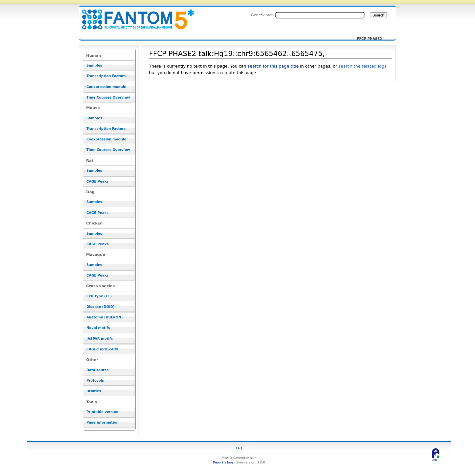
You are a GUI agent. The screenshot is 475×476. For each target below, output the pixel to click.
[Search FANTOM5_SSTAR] (320, 15)
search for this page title (273, 66)
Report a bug (223, 462)
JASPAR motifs (100, 339)
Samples (94, 65)
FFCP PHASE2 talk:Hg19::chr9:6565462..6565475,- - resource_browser (134, 16)
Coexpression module (106, 87)
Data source (98, 370)
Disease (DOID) (100, 307)
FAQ (239, 448)
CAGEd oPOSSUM (102, 349)
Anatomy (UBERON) (105, 317)
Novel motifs (98, 328)
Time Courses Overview (108, 97)
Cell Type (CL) (99, 296)
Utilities (94, 391)
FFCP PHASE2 (369, 39)
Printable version (102, 412)
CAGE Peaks (97, 181)
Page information (102, 422)
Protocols (95, 381)
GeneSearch (262, 15)
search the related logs (363, 66)
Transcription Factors (106, 76)
